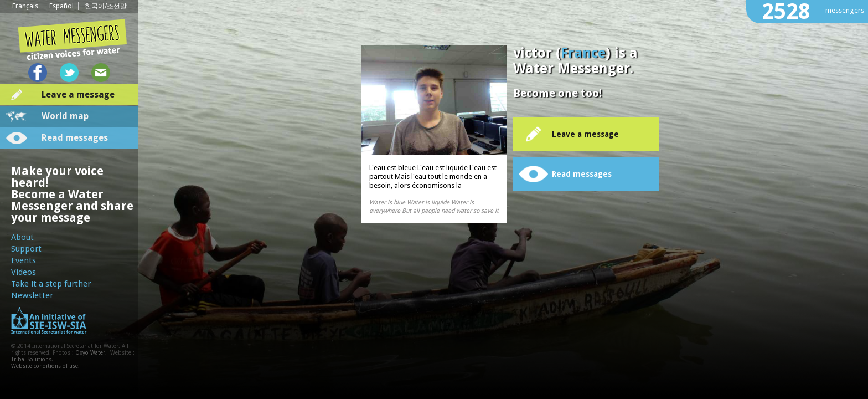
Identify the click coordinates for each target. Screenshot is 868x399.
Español (61, 6)
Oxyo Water (90, 353)
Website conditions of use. (45, 366)
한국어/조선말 (106, 6)
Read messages (75, 138)
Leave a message (78, 94)
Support (26, 249)
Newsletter (32, 295)
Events (24, 260)
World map (65, 116)
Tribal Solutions (31, 359)
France (583, 53)
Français (25, 6)
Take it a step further (51, 284)
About (22, 237)
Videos (24, 272)
